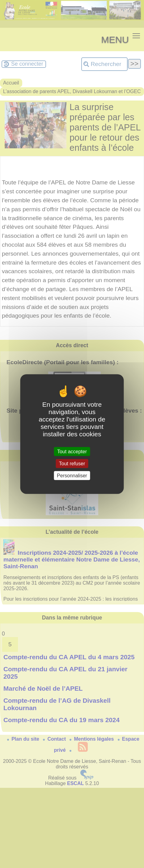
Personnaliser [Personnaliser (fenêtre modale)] (72, 476)
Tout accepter (72, 451)
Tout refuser (72, 463)
